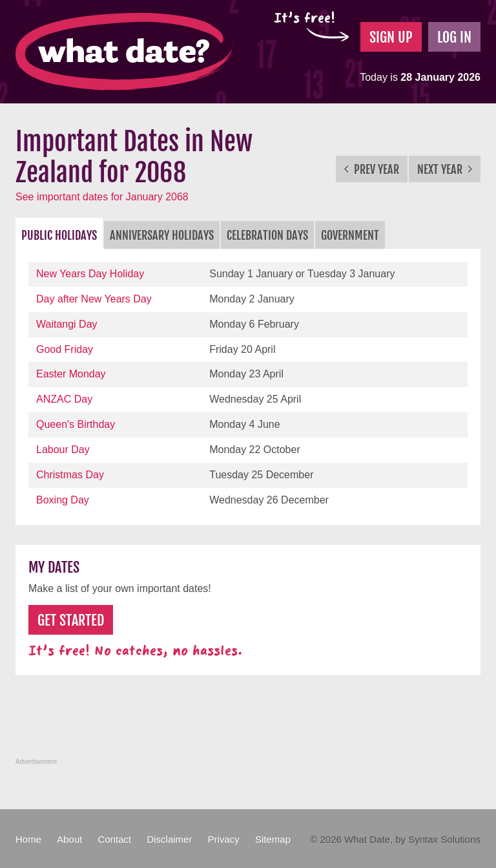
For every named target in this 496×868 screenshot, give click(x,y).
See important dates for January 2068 (102, 197)
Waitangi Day (67, 324)
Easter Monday (71, 374)
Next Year (445, 169)
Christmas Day (70, 475)
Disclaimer (169, 839)
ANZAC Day (64, 399)
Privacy (224, 839)
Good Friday (65, 349)
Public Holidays (59, 235)
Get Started (71, 620)
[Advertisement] (251, 724)
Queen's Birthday (76, 424)
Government (350, 235)
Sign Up (391, 37)
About (69, 839)
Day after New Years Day (94, 299)
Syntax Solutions (444, 839)
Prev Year (372, 169)
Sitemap (273, 839)
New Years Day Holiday (90, 274)
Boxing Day (63, 500)
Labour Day (63, 450)
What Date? (124, 52)
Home (28, 839)
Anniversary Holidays (162, 235)
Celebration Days (267, 235)
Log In (454, 37)
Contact (115, 839)
